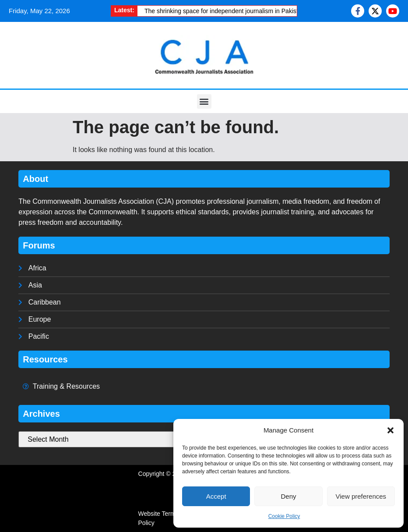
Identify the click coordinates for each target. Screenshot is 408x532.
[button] (390, 430)
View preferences (361, 496)
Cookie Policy (284, 516)
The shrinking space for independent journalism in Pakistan (225, 11)
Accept (216, 496)
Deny (288, 496)
